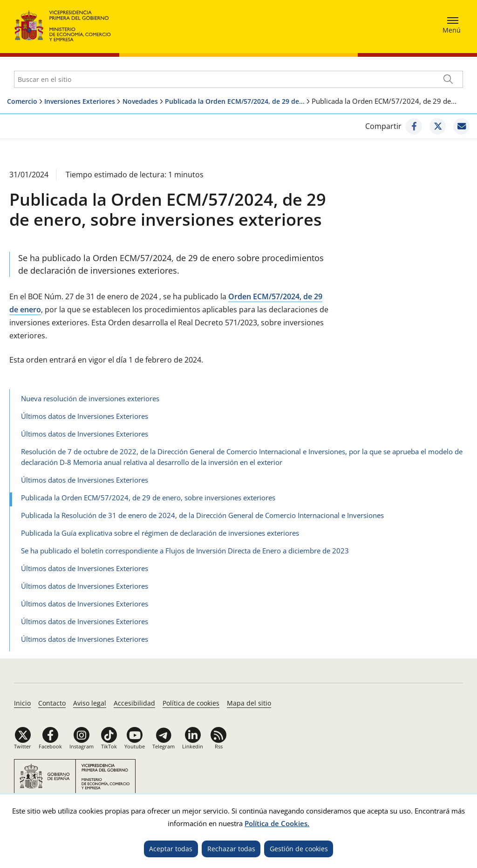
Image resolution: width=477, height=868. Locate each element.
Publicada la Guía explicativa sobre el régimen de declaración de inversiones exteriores (160, 533)
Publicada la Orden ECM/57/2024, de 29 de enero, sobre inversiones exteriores (148, 498)
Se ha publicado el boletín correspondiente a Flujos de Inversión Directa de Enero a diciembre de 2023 (185, 551)
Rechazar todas (231, 849)
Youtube (135, 746)
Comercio (22, 101)
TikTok (109, 746)
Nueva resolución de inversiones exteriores (90, 398)
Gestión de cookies (299, 849)
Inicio (22, 703)
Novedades (140, 101)
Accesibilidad (134, 703)
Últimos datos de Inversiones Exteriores (85, 416)
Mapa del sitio (249, 703)
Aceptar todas (171, 849)
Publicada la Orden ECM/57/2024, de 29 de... (235, 101)
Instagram (82, 746)
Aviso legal (90, 703)
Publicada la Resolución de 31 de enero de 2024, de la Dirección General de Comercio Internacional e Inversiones (202, 515)
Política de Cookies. (277, 823)
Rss (219, 746)
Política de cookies (191, 703)
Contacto (52, 703)
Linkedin (193, 746)
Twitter (23, 746)
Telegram (164, 746)
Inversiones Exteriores (80, 101)
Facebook (50, 746)
